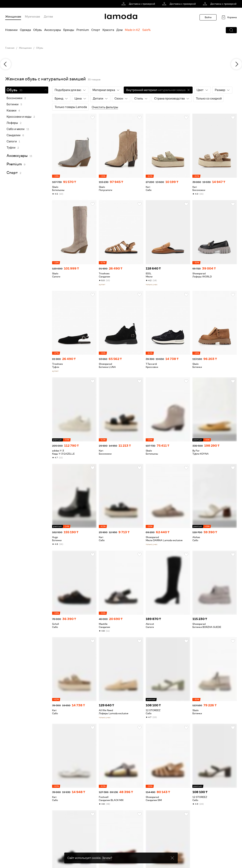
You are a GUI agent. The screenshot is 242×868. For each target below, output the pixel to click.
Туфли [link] (11, 148)
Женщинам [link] (25, 48)
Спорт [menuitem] (96, 30)
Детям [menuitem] (48, 17)
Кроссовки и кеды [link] (19, 117)
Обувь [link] (40, 48)
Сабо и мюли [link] (16, 129)
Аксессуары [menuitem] (53, 30)
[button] (231, 30)
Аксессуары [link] (17, 156)
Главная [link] (10, 48)
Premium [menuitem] (83, 30)
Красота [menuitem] (108, 30)
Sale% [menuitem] (146, 30)
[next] (236, 64)
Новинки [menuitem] (11, 30)
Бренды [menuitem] (69, 30)
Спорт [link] (12, 173)
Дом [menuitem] (119, 30)
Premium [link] (14, 164)
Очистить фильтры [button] (105, 107)
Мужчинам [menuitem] (32, 17)
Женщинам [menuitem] (13, 17)
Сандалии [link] (14, 135)
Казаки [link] (11, 111)
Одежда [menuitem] (25, 30)
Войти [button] (208, 17)
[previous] (6, 64)
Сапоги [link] (12, 141)
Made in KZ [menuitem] (132, 30)
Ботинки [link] (13, 104)
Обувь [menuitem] (38, 30)
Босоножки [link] (14, 98)
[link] (139, 4)
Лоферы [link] (12, 123)
